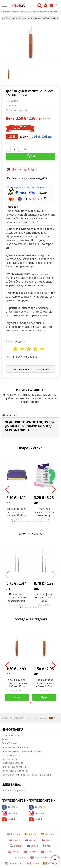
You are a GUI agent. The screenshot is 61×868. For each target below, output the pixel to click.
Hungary (16, 846)
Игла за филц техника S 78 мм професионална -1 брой (17, 598)
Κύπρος (20, 858)
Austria (15, 840)
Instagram (10, 813)
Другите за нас (10, 759)
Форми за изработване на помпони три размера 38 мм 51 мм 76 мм (44, 512)
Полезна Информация (13, 791)
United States (14, 863)
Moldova (50, 863)
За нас (5, 739)
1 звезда (16, 349)
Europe (32, 846)
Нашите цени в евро (13, 735)
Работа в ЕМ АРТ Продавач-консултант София (26, 775)
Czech (47, 840)
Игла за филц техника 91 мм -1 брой (44, 597)
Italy (47, 846)
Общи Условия (9, 743)
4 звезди (35, 349)
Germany (47, 834)
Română (30, 834)
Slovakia (30, 852)
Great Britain (39, 858)
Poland (14, 852)
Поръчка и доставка (12, 763)
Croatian (31, 840)
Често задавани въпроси (15, 771)
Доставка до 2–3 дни (25, 169)
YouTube (9, 819)
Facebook (10, 807)
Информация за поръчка (15, 767)
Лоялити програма (11, 755)
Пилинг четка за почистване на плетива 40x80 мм (17, 512)
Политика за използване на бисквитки (22, 751)
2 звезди (22, 349)
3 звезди (29, 349)
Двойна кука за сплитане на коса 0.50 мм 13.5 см (17, 683)
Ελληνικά (13, 834)
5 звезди (42, 349)
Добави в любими (16, 110)
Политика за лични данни (15, 747)
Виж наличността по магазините (30, 369)
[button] (12, 522)
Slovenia (47, 852)
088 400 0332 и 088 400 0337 (46, 12)
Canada (33, 863)
